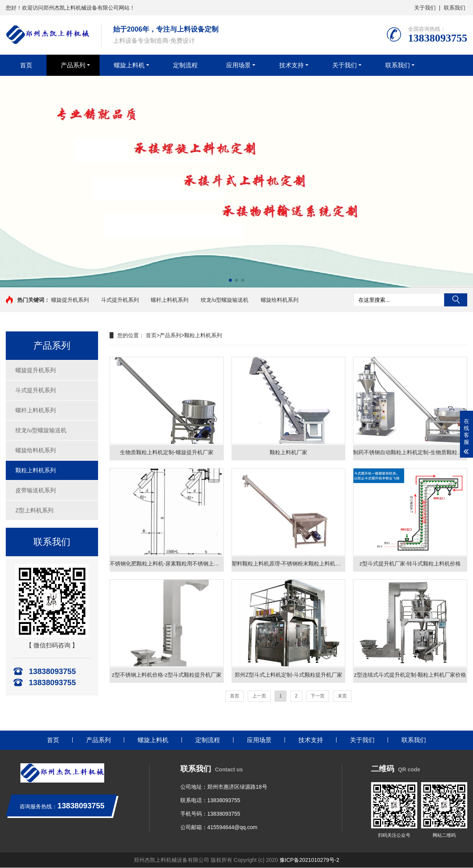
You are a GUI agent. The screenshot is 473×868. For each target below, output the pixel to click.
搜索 (456, 300)
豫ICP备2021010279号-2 (310, 860)
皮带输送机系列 (36, 490)
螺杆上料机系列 (170, 300)
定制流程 (185, 65)
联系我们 (455, 8)
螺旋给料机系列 (280, 300)
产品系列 (73, 65)
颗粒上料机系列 (36, 470)
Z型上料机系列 (34, 510)
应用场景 (238, 65)
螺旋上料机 (129, 65)
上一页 (259, 696)
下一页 (318, 696)
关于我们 (425, 8)
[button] (230, 280)
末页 (342, 696)
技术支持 (291, 65)
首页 (26, 65)
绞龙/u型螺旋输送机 (225, 300)
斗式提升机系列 (120, 300)
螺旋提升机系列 (70, 300)
